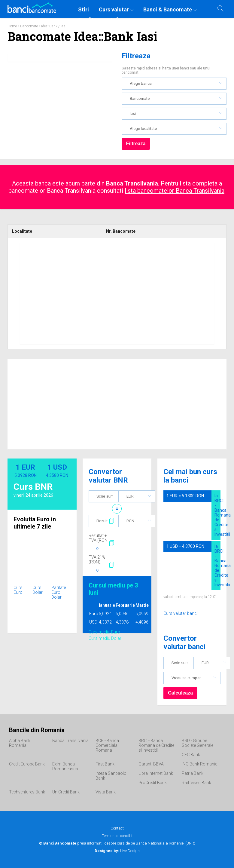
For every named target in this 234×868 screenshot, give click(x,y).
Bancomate (29, 26)
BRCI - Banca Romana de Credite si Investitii (156, 745)
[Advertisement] (117, 293)
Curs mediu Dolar (105, 638)
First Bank (105, 764)
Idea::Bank (49, 26)
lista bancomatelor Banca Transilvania (175, 191)
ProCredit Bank (153, 783)
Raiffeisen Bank (196, 783)
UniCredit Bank (66, 792)
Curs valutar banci (181, 613)
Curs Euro (18, 590)
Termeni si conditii (117, 836)
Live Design (117, 851)
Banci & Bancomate (168, 9)
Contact (117, 828)
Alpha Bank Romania (20, 743)
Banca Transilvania (70, 741)
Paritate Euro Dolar (59, 592)
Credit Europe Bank (27, 764)
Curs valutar (114, 9)
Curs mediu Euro (104, 632)
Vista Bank (106, 792)
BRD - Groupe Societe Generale (198, 743)
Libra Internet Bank (156, 773)
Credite (87, 20)
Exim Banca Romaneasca (65, 766)
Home (12, 26)
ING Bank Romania (200, 764)
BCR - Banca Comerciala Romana (107, 745)
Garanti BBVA (151, 764)
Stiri (84, 9)
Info (116, 20)
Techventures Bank (27, 792)
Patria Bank (193, 773)
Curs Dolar (38, 590)
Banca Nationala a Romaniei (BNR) (166, 843)
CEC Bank (191, 755)
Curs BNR (33, 487)
